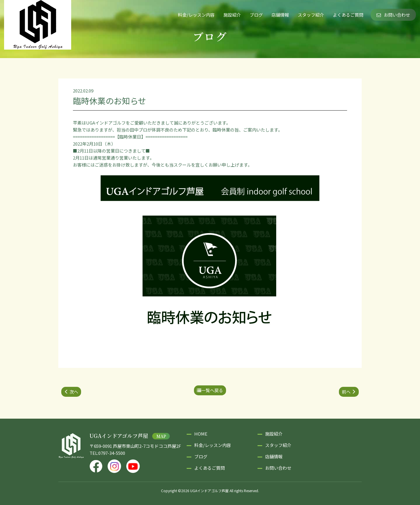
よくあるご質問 (348, 15)
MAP (161, 436)
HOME (201, 434)
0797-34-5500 (112, 453)
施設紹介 (232, 15)
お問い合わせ (393, 15)
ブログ (256, 15)
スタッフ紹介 (311, 15)
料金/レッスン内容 (196, 15)
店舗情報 (280, 15)
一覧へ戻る (210, 390)
